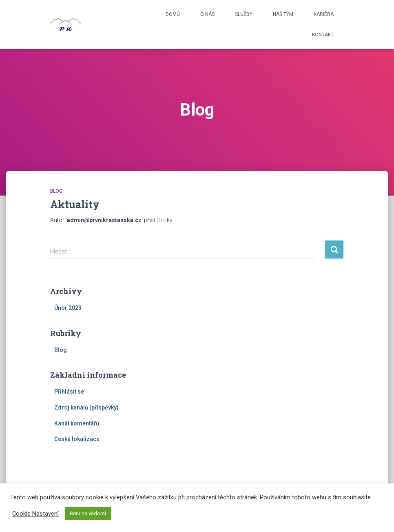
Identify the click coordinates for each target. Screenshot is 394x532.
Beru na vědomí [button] (88, 513)
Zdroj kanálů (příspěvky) (86, 407)
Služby (244, 14)
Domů (173, 14)
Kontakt (323, 35)
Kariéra (324, 14)
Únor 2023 (68, 308)
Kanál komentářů (77, 423)
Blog (56, 191)
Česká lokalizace (77, 439)
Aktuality (75, 204)
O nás (207, 14)
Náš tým (283, 14)
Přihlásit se (69, 392)
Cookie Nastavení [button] (35, 514)
